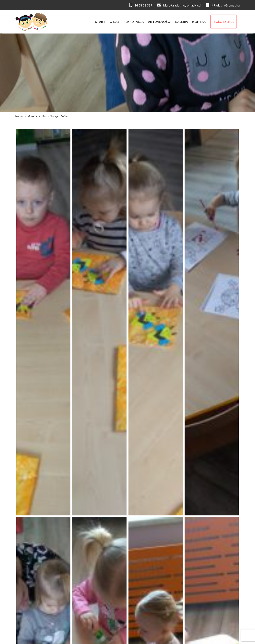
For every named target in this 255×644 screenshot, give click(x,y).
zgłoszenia (224, 22)
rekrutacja (134, 22)
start (100, 22)
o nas (114, 22)
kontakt (200, 22)
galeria (181, 22)
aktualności (159, 22)
